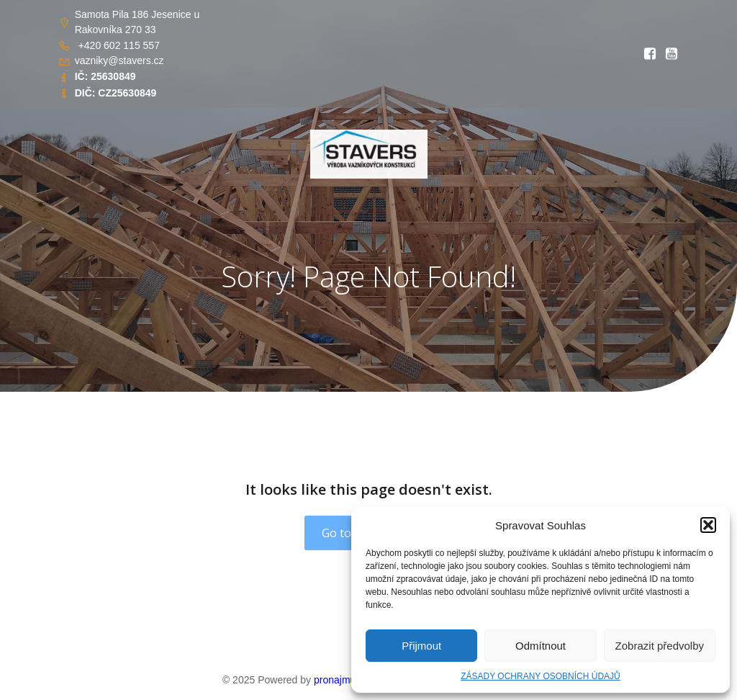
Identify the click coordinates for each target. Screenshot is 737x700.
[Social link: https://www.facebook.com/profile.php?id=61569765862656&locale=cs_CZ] (646, 54)
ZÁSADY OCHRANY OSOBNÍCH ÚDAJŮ (541, 676)
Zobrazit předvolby (660, 646)
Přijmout (421, 646)
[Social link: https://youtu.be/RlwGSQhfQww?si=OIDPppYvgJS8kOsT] (668, 54)
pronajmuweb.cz (351, 680)
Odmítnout (541, 646)
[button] (708, 525)
